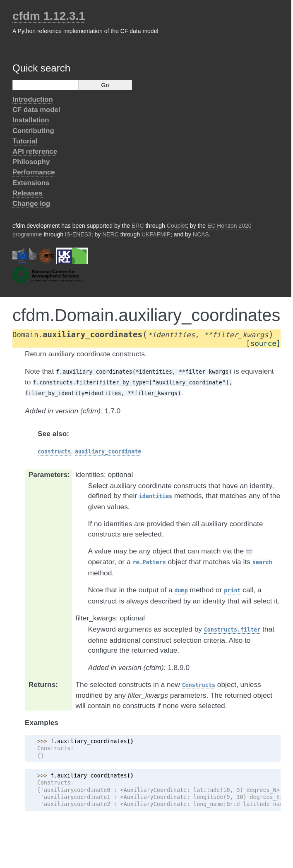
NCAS (201, 234)
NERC (110, 234)
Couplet (177, 226)
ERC (138, 226)
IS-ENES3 (78, 234)
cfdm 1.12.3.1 (49, 16)
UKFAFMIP (156, 234)
